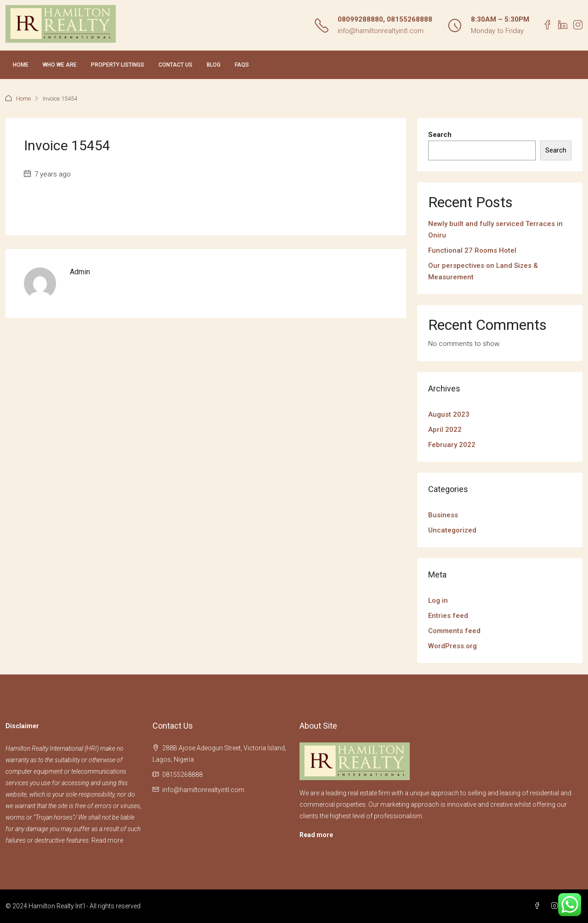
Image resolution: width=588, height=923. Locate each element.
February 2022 (452, 445)
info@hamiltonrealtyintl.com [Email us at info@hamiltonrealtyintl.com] (203, 790)
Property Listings (118, 65)
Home (21, 65)
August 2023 (449, 414)
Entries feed (448, 616)
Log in (438, 600)
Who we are (60, 65)
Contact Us (175, 65)
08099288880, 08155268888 (385, 19)
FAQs (242, 65)
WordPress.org (452, 646)
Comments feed (454, 631)
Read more (107, 840)
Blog (214, 65)
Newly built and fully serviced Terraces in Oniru (495, 229)
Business (443, 515)
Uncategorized (452, 530)
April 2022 (445, 430)
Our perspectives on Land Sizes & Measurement (483, 271)
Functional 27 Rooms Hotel (472, 250)
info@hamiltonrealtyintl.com (381, 31)
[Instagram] (556, 906)
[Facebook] (539, 906)
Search (440, 135)
